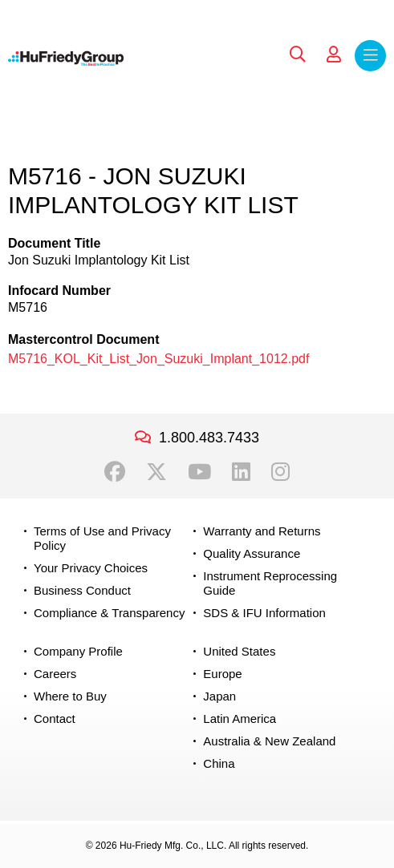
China (219, 763)
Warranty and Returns (262, 531)
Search (298, 55)
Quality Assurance (252, 553)
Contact (55, 719)
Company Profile (78, 651)
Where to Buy (70, 696)
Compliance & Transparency (109, 613)
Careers (55, 674)
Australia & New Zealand (269, 741)
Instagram (280, 472)
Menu (370, 56)
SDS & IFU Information (264, 613)
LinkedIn (241, 472)
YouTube (199, 472)
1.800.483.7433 (209, 438)
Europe (222, 674)
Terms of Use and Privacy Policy (102, 538)
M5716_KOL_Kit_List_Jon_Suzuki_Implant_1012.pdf (158, 359)
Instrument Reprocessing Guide (270, 583)
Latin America (240, 719)
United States (239, 651)
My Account (334, 55)
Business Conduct (82, 590)
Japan (219, 696)
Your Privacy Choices (91, 568)
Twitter (156, 472)
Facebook (115, 472)
